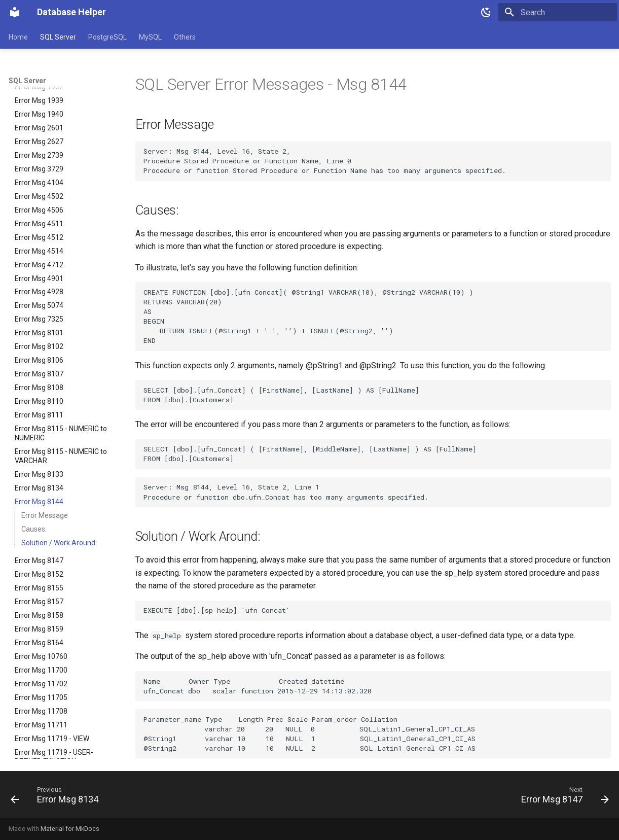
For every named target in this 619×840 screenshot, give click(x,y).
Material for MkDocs (70, 829)
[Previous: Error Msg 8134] (58, 797)
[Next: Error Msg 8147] (562, 797)
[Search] (558, 12)
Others (185, 37)
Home (18, 37)
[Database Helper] (15, 12)
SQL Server (58, 37)
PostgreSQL (107, 37)
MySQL (150, 37)
